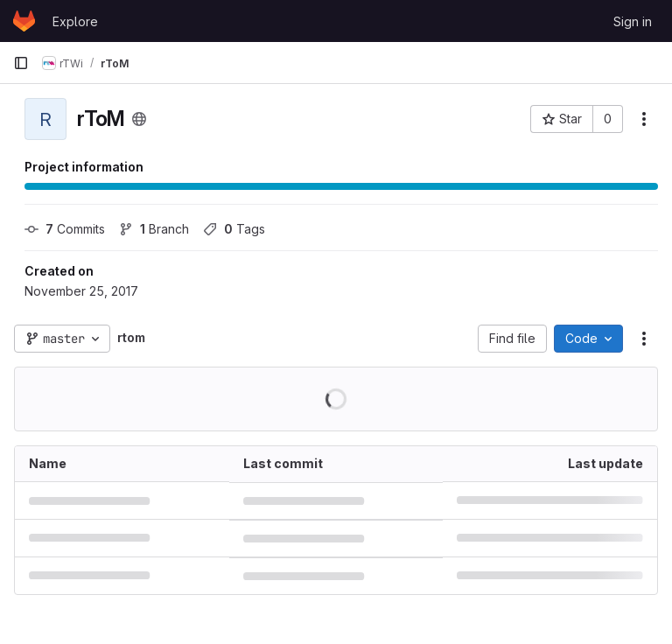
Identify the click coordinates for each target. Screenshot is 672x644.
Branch (154, 229)
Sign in (633, 21)
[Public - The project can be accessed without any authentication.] (139, 119)
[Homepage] (24, 21)
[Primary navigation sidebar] (21, 63)
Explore (75, 21)
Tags (234, 229)
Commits (65, 229)
